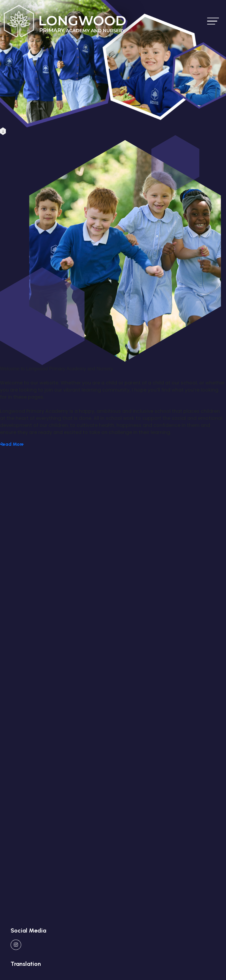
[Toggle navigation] (213, 21)
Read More (12, 444)
